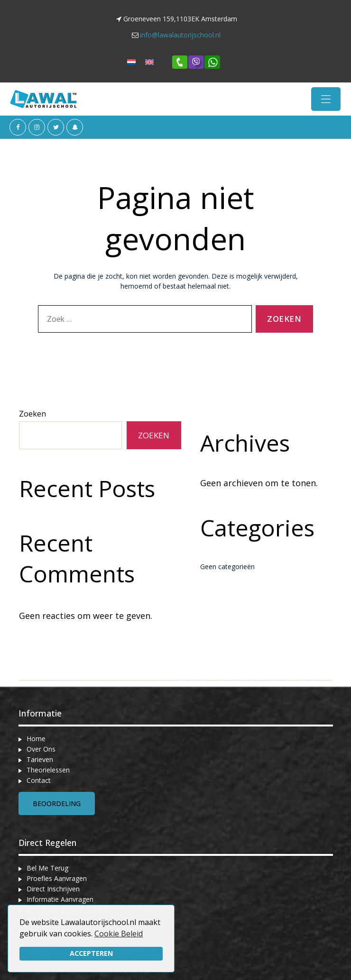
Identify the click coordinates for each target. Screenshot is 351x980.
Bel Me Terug (47, 868)
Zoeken (32, 414)
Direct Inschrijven (53, 889)
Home (36, 739)
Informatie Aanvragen (60, 899)
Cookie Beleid (119, 934)
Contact (39, 780)
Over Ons (41, 749)
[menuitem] (131, 62)
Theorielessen (48, 770)
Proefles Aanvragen (57, 878)
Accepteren (91, 953)
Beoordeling (57, 803)
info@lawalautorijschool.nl (180, 35)
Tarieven (40, 759)
